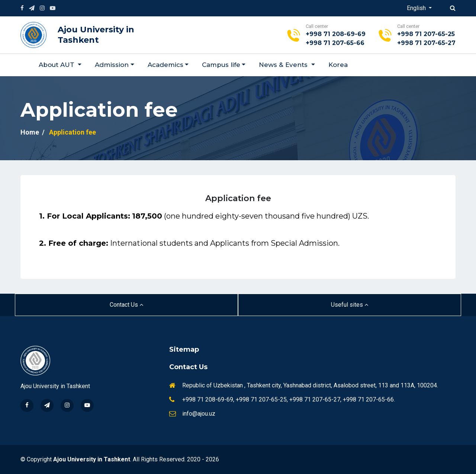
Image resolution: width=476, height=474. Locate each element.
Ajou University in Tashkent (96, 35)
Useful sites (350, 305)
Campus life (221, 65)
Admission (112, 65)
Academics (165, 65)
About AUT (57, 65)
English (417, 8)
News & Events (284, 65)
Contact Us (126, 305)
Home (30, 132)
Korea (338, 65)
